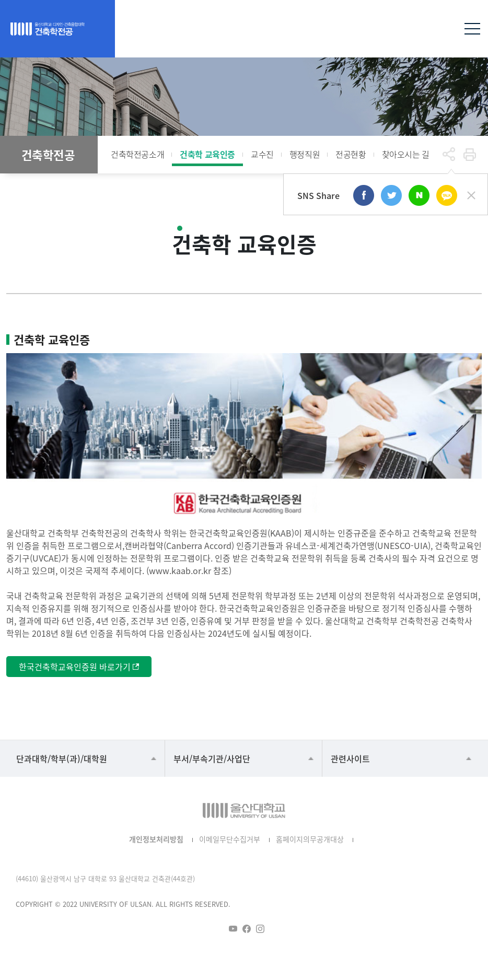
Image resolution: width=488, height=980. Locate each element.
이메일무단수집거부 (230, 839)
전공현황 (351, 154)
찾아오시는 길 (406, 154)
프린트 (470, 155)
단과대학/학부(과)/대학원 (62, 759)
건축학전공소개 (137, 154)
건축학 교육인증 (207, 154)
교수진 (262, 154)
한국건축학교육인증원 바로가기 (75, 667)
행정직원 (305, 154)
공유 (449, 155)
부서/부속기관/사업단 (212, 759)
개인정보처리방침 (156, 839)
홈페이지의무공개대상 (310, 839)
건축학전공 (48, 155)
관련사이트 (350, 759)
